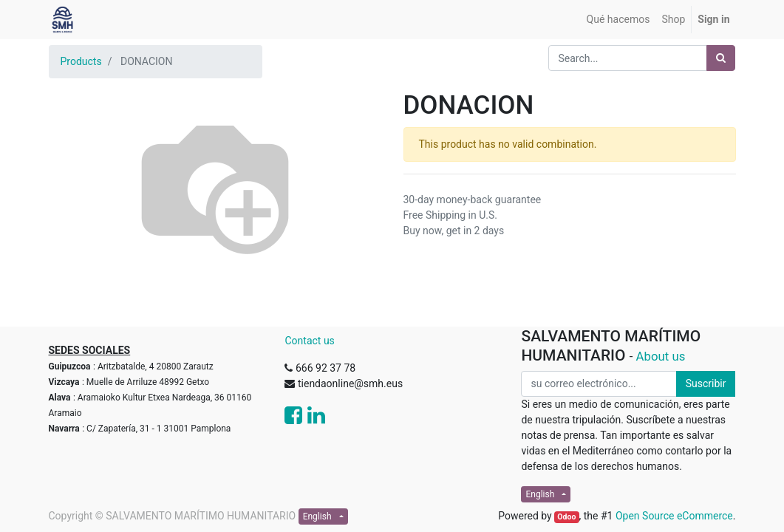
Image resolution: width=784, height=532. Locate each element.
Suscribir (706, 383)
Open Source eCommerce (674, 516)
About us (661, 356)
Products (81, 61)
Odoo (566, 517)
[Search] (721, 58)
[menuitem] (618, 20)
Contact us (309, 341)
